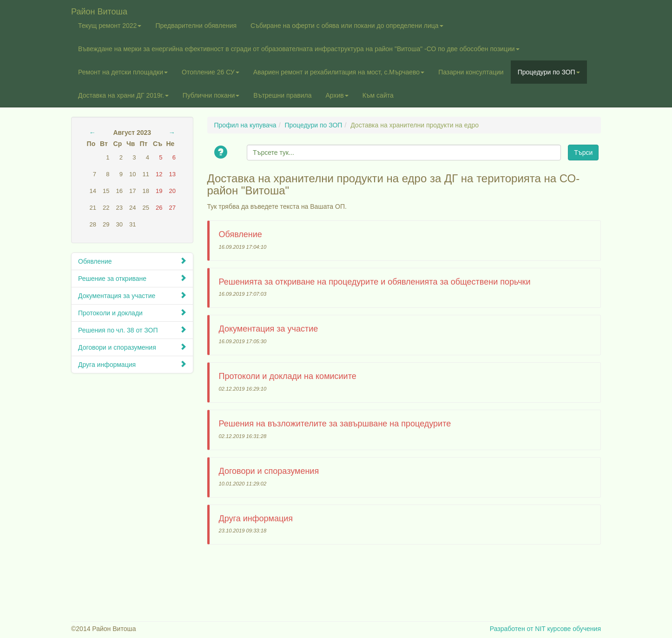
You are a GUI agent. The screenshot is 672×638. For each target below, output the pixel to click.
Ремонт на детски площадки (123, 72)
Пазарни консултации (471, 72)
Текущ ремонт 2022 (110, 26)
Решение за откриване (132, 278)
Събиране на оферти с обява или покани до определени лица (347, 26)
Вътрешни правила (282, 95)
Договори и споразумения (132, 347)
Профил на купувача (245, 125)
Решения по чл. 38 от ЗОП (132, 330)
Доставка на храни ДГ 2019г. (123, 95)
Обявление (132, 261)
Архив (337, 95)
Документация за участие (132, 296)
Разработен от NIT (518, 629)
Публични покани (211, 95)
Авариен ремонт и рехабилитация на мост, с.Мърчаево (339, 72)
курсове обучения (574, 629)
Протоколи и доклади (132, 313)
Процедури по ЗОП (549, 72)
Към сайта (378, 95)
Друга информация (132, 364)
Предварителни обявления (196, 26)
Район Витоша (99, 10)
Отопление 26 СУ (211, 72)
